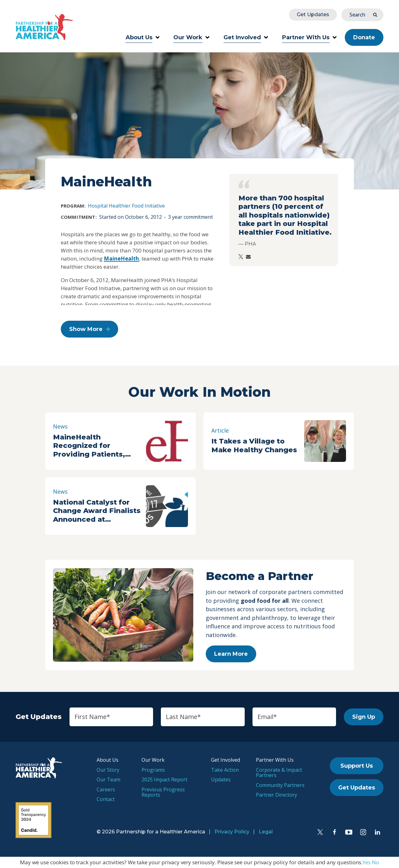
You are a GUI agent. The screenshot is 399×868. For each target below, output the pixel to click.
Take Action (225, 770)
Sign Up (364, 717)
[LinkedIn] (377, 832)
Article (220, 430)
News (60, 426)
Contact (106, 799)
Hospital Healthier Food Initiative (126, 206)
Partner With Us (309, 37)
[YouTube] (349, 832)
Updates (221, 779)
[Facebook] (334, 832)
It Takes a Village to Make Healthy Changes (254, 446)
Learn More (231, 654)
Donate (364, 37)
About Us (143, 37)
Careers (106, 789)
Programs (153, 770)
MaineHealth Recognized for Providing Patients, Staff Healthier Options (96, 446)
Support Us (357, 766)
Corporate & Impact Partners (279, 773)
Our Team (108, 779)
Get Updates (313, 14)
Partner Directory (276, 795)
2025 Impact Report (164, 779)
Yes (367, 862)
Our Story (108, 770)
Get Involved (246, 37)
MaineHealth (121, 259)
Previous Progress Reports (163, 792)
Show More (86, 329)
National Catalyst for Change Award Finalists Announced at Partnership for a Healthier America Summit (97, 511)
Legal (266, 832)
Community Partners (280, 785)
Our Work (191, 37)
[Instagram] (363, 832)
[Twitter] (320, 832)
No (375, 862)
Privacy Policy (232, 832)
